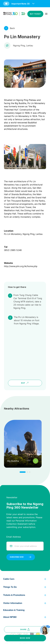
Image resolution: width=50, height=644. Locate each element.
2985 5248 (16, 243)
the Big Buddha (19, 103)
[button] (19, 4)
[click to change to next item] (23, 472)
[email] (27, 546)
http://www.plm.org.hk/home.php (21, 259)
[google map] (25, 346)
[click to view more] (6, 28)
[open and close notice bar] (33, 4)
